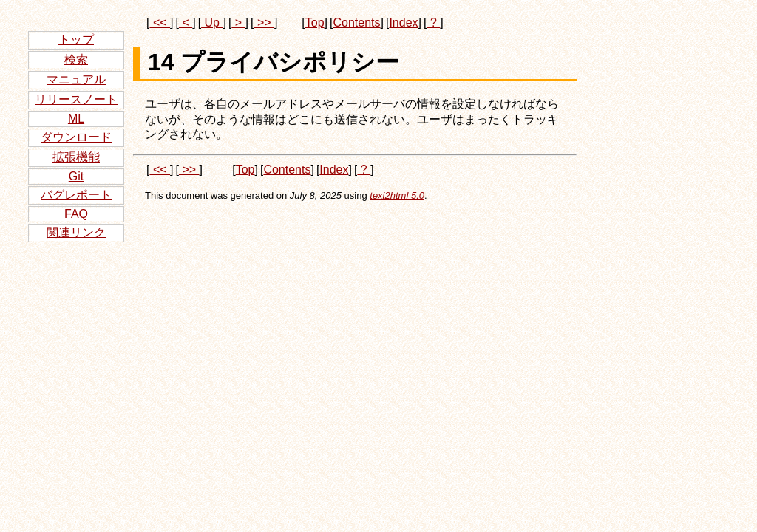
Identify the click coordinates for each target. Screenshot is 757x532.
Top (315, 23)
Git (76, 176)
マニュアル (76, 79)
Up (212, 23)
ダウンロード (76, 137)
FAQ (76, 214)
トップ (76, 40)
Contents (356, 23)
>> (264, 23)
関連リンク (76, 232)
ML (76, 119)
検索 (76, 59)
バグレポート (76, 195)
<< (160, 23)
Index (403, 23)
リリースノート (76, 99)
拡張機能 (76, 157)
